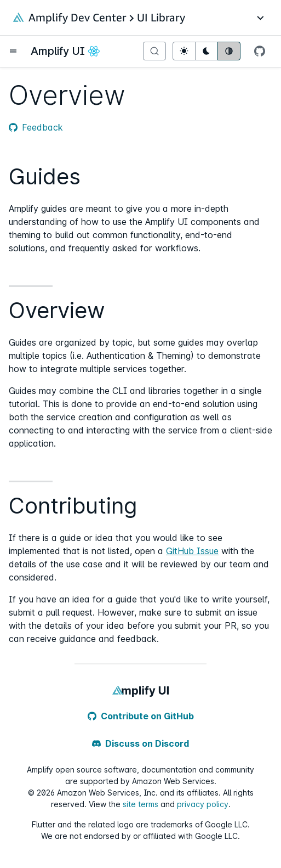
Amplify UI (58, 51)
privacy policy (203, 804)
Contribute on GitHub (141, 716)
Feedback (36, 127)
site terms (140, 804)
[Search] (154, 51)
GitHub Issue (192, 551)
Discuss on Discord (140, 743)
